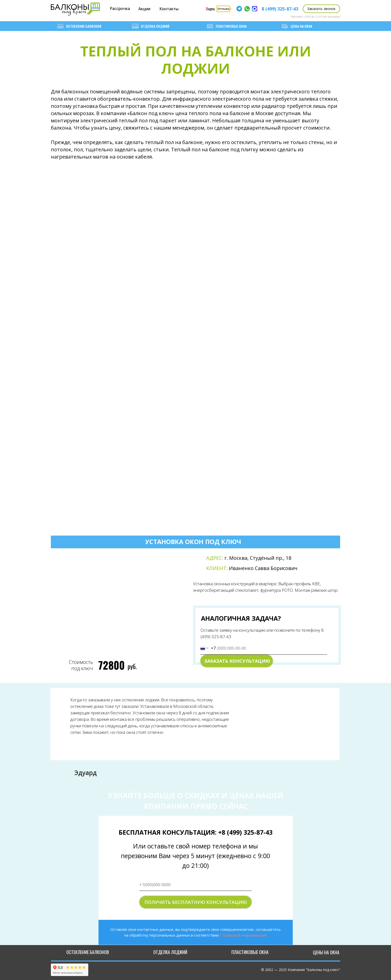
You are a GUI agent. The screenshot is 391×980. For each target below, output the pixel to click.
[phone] (195, 885)
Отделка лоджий (151, 26)
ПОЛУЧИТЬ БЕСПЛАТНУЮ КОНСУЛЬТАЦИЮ (196, 902)
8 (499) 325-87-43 (280, 9)
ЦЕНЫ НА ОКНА (297, 26)
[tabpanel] (196, 609)
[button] (321, 9)
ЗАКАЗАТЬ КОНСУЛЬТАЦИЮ (237, 661)
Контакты (169, 9)
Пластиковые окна (227, 26)
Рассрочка (120, 8)
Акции (144, 9)
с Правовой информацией (243, 935)
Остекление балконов (79, 26)
